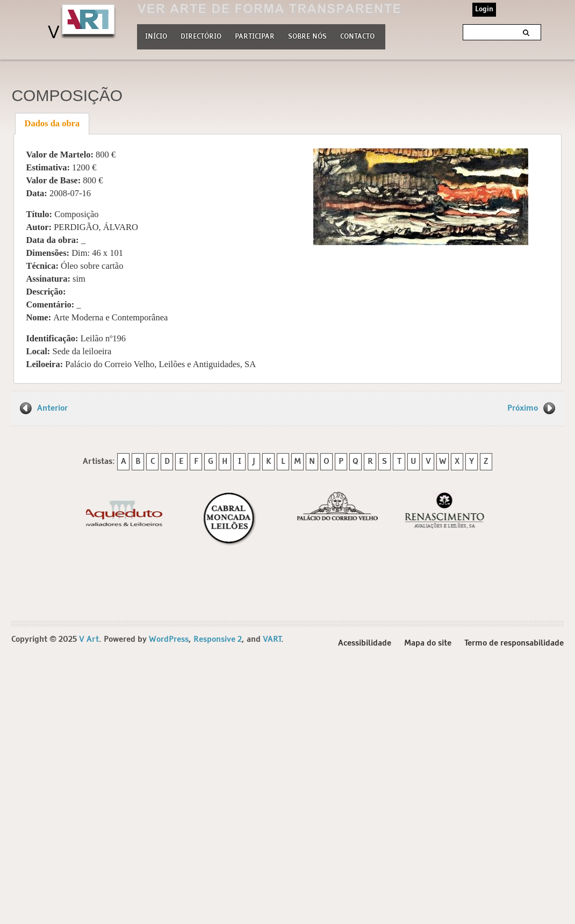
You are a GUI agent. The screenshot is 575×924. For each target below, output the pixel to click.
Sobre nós (307, 35)
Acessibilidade (365, 643)
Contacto (357, 37)
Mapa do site (428, 643)
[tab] (52, 124)
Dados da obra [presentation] (52, 123)
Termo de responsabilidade (514, 643)
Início (156, 37)
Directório (201, 35)
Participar (255, 37)
